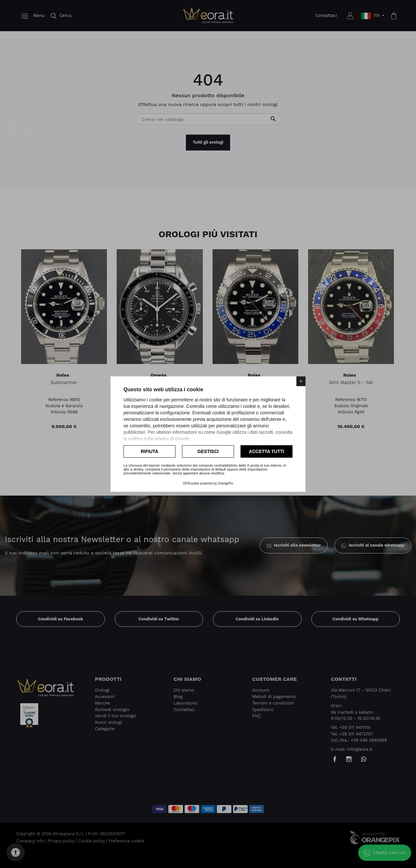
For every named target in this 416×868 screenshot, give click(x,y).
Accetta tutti (267, 451)
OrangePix (225, 483)
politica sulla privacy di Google (159, 439)
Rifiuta (149, 451)
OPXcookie (191, 483)
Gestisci (208, 451)
